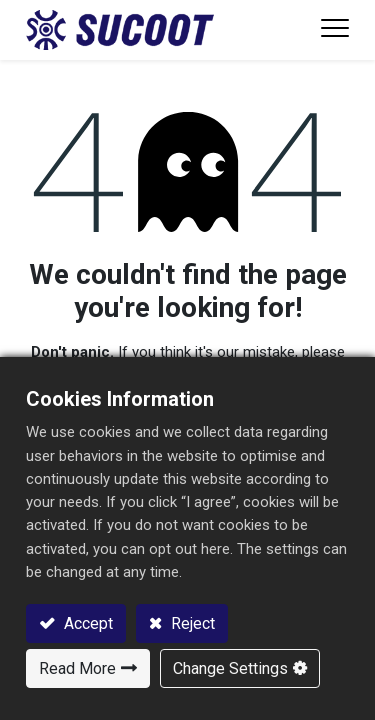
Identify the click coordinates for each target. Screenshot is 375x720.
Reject (191, 623)
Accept (86, 623)
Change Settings (230, 668)
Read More (77, 668)
